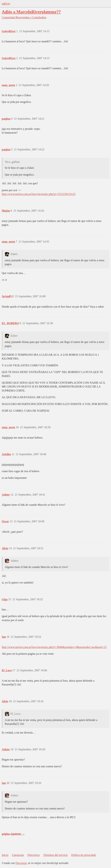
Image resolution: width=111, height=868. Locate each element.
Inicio (5, 855)
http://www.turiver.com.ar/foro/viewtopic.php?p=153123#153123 (39, 194)
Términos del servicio (56, 855)
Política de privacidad (83, 855)
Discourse (21, 863)
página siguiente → (13, 834)
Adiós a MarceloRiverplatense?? (31, 12)
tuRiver (6, 4)
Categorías (18, 855)
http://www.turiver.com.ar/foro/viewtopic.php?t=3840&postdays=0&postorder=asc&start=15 (54, 647)
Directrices (33, 855)
